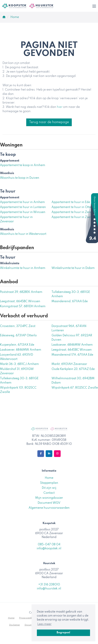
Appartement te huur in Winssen (23, 212)
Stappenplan (49, 483)
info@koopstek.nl (49, 548)
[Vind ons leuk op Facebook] (41, 454)
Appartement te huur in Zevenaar (16, 219)
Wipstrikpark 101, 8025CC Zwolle (18, 390)
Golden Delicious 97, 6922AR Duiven (72, 338)
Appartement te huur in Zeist (72, 212)
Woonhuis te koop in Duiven (20, 178)
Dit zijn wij (49, 488)
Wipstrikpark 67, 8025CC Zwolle (75, 388)
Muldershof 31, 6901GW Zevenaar (17, 371)
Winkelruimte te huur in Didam (73, 268)
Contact (49, 493)
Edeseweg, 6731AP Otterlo (18, 335)
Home (49, 478)
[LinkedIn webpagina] (49, 454)
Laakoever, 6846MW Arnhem (72, 345)
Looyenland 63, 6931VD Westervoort (17, 357)
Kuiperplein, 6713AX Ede (17, 345)
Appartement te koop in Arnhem (23, 165)
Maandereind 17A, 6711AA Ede (72, 355)
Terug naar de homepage (49, 122)
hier (60, 107)
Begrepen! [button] (63, 633)
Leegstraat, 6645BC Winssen (20, 301)
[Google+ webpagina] (57, 454)
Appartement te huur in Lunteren (23, 207)
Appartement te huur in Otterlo (73, 207)
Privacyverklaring (28, 618)
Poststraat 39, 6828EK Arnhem (21, 292)
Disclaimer (15, 625)
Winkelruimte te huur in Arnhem (23, 268)
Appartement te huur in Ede (71, 202)
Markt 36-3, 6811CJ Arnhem (19, 364)
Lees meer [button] (44, 624)
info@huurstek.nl (49, 589)
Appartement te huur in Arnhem (22, 202)
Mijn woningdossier (49, 498)
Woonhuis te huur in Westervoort (23, 234)
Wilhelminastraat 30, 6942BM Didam (73, 381)
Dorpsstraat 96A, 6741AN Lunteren (69, 328)
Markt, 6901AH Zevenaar (69, 364)
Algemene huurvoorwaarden (49, 508)
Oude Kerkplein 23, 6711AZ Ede (73, 369)
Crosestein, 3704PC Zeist (18, 326)
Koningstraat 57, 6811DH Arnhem (23, 306)
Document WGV (49, 503)
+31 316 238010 (49, 585)
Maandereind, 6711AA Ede (70, 301)
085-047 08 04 (49, 544)
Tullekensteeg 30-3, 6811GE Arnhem (71, 294)
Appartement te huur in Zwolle (73, 217)
